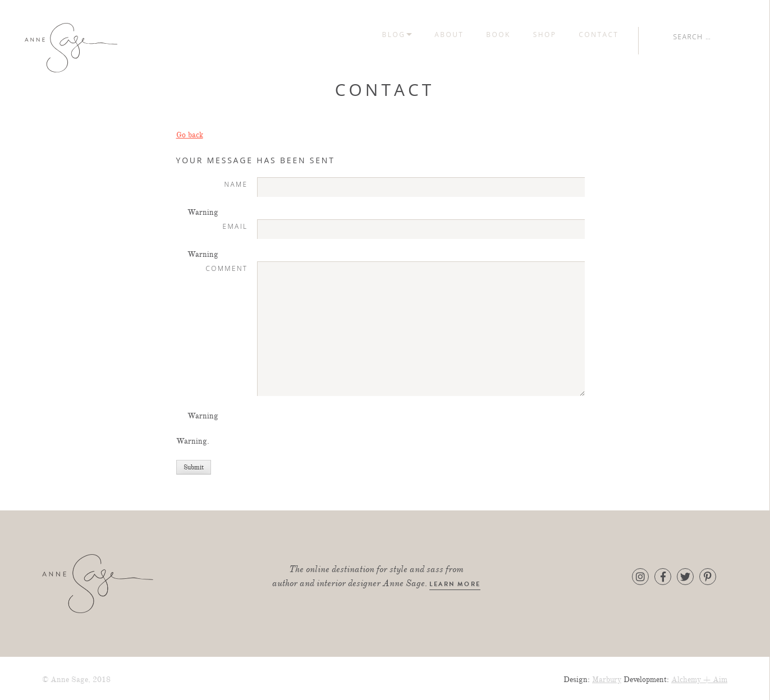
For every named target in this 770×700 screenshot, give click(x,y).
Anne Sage (115, 48)
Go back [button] (190, 132)
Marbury (607, 676)
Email (235, 222)
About (538, 34)
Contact (687, 34)
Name (236, 180)
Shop (633, 34)
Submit (194, 464)
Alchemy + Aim (699, 676)
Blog (482, 34)
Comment (226, 264)
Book (587, 34)
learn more (455, 581)
